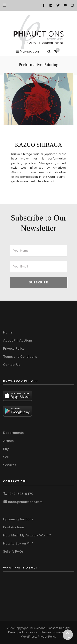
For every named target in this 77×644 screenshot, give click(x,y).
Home (8, 332)
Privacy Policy (14, 348)
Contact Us (12, 365)
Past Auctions (14, 527)
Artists (8, 441)
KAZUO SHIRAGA (38, 145)
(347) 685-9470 (21, 494)
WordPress (29, 637)
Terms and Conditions (20, 356)
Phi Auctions (37, 628)
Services (10, 465)
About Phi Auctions (18, 340)
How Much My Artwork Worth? (27, 535)
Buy (6, 449)
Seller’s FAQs (13, 551)
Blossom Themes (39, 632)
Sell (6, 457)
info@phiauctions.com (25, 502)
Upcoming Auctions (18, 519)
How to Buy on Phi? (18, 543)
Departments (13, 433)
